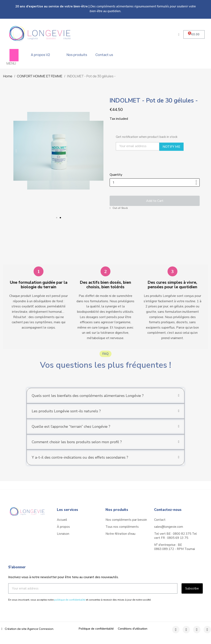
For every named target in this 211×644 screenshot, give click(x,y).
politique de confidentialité (70, 600)
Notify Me (171, 147)
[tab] (105, 402)
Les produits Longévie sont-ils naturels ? (66, 418)
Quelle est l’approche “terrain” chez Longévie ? (71, 433)
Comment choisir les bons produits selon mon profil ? (77, 449)
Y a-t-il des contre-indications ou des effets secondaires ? (80, 464)
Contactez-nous (168, 510)
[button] (57, 218)
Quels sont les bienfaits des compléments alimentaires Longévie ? (88, 402)
